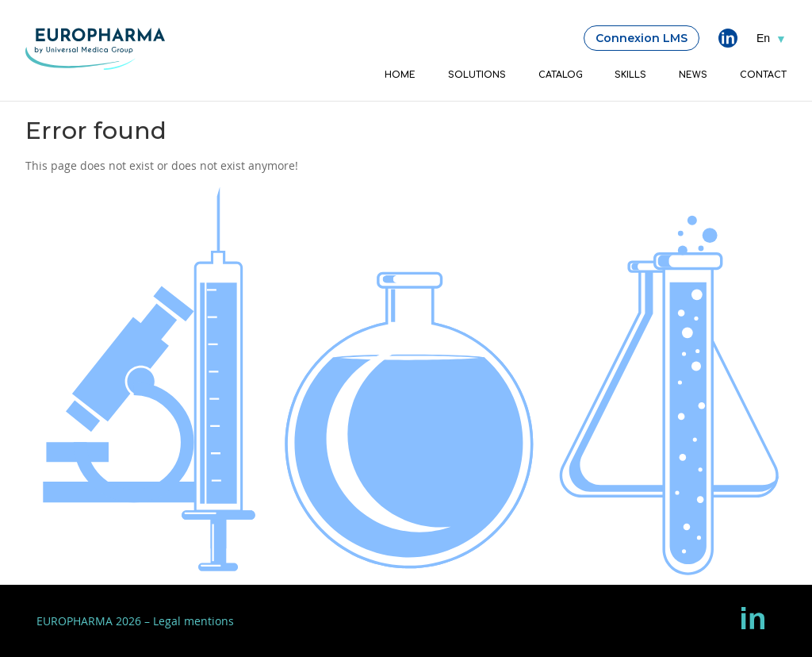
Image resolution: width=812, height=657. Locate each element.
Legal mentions (193, 621)
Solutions (477, 75)
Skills (630, 75)
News (693, 75)
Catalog (561, 75)
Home (400, 75)
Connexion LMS (642, 38)
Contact (763, 75)
